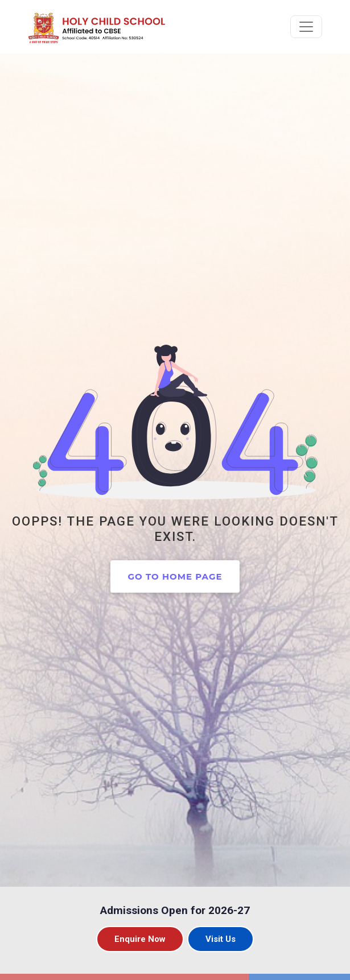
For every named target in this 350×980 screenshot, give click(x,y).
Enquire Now (140, 939)
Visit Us (221, 939)
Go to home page (175, 576)
